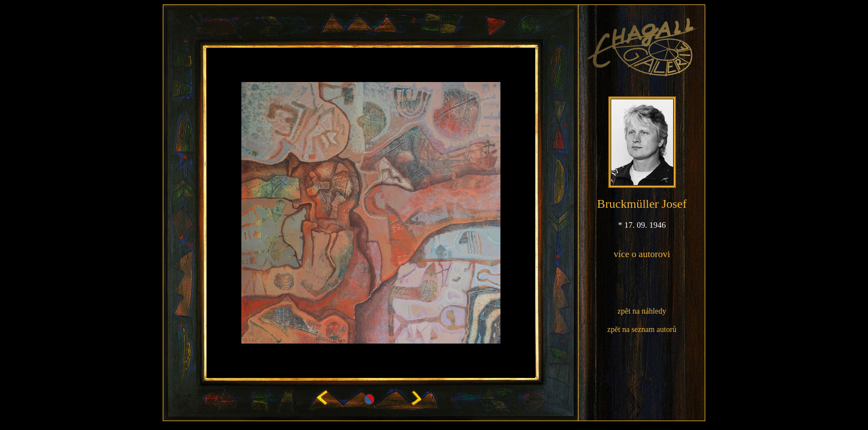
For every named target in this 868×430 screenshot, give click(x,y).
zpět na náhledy (642, 311)
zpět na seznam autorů (642, 329)
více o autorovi (642, 254)
